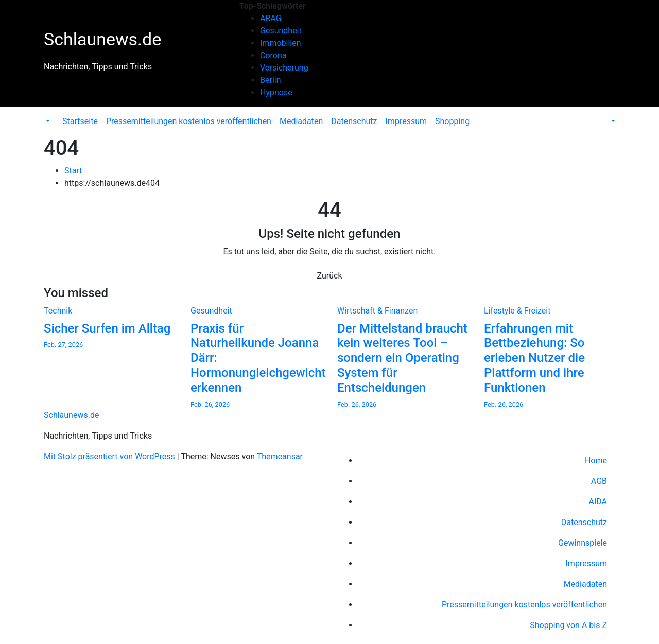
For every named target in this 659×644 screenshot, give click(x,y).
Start (73, 171)
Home (596, 460)
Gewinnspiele (583, 543)
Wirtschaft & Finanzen (377, 311)
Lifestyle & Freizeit (517, 311)
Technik (58, 311)
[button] (47, 121)
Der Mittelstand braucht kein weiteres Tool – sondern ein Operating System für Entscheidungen (402, 358)
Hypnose (276, 92)
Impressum (406, 121)
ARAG (271, 18)
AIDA (598, 502)
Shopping (452, 121)
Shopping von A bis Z (568, 625)
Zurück (330, 276)
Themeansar (280, 456)
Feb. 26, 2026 (210, 404)
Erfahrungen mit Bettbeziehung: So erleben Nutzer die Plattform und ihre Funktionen (534, 358)
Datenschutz (354, 121)
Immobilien (281, 43)
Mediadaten (301, 121)
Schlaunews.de (102, 39)
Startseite (80, 121)
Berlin (271, 80)
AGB (599, 481)
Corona (273, 55)
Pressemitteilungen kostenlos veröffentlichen (189, 121)
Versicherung (284, 68)
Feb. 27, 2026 (63, 345)
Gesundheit (281, 31)
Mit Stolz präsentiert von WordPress (110, 456)
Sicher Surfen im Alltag (107, 328)
